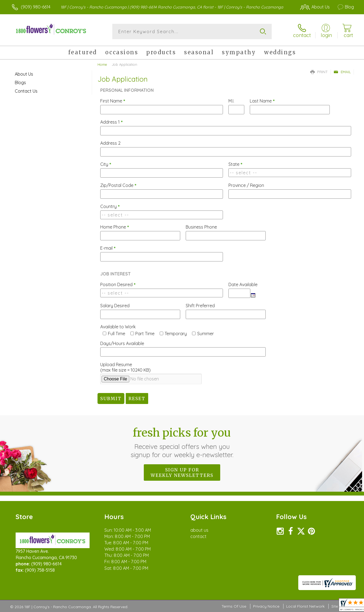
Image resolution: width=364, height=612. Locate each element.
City (106, 164)
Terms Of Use (234, 606)
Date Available (243, 284)
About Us (24, 74)
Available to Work (118, 327)
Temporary (176, 334)
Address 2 (110, 143)
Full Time (117, 334)
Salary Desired (115, 306)
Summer (206, 334)
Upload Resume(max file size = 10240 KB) (125, 367)
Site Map (339, 606)
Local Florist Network (305, 606)
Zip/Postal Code (118, 185)
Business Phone (201, 227)
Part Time (145, 334)
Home (102, 64)
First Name (113, 101)
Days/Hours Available (122, 343)
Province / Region (246, 185)
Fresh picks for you (182, 442)
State (235, 164)
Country (110, 206)
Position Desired (118, 284)
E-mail (108, 248)
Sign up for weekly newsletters (182, 472)
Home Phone (115, 227)
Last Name (262, 101)
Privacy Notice (266, 606)
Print (319, 72)
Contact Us (26, 91)
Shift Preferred (200, 306)
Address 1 (111, 122)
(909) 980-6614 (36, 7)
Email (342, 72)
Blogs (20, 82)
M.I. (231, 101)
